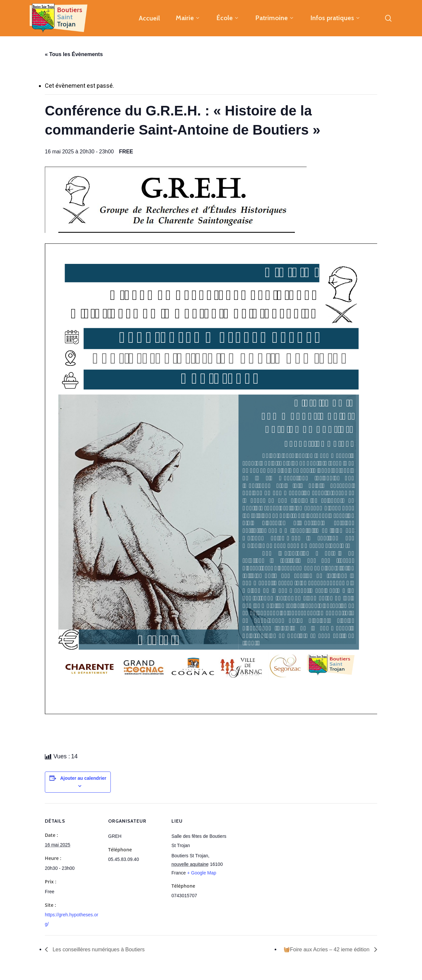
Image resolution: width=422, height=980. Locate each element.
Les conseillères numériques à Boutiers (98, 949)
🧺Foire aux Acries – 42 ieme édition (327, 949)
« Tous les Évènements (74, 54)
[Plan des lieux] (270, 849)
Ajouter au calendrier (83, 778)
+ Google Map (201, 873)
